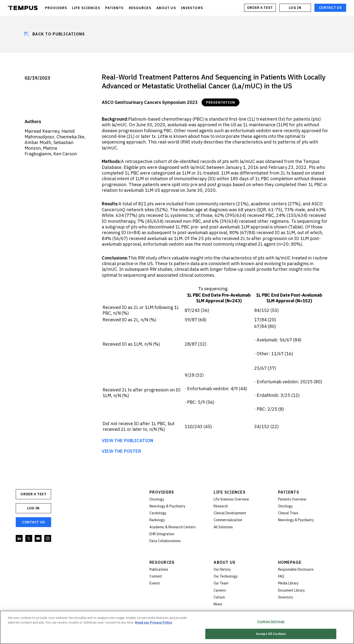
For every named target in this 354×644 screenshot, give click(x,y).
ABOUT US (166, 8)
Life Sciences (230, 492)
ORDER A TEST (260, 8)
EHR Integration (162, 534)
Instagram (48, 539)
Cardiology (158, 513)
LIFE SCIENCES (86, 8)
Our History (222, 569)
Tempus (23, 8)
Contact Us (330, 8)
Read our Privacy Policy (154, 622)
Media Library (288, 583)
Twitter (29, 539)
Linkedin (19, 539)
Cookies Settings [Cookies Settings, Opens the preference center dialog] (271, 621)
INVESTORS (192, 8)
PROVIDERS (56, 8)
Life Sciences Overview (231, 499)
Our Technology (226, 576)
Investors (286, 597)
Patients (289, 492)
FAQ (281, 576)
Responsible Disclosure (296, 569)
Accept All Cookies (271, 634)
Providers (162, 492)
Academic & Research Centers (173, 527)
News (218, 604)
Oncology (157, 499)
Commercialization (228, 520)
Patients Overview (292, 499)
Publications (159, 569)
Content (156, 576)
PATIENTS (115, 8)
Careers (220, 590)
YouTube (38, 539)
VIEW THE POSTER (121, 451)
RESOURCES (140, 8)
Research (221, 506)
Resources (162, 562)
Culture (219, 597)
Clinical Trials (288, 513)
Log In (295, 8)
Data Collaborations (165, 541)
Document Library (291, 590)
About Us (225, 562)
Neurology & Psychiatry (167, 506)
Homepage (290, 562)
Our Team (221, 583)
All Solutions (223, 527)
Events (155, 583)
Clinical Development (230, 513)
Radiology (157, 520)
